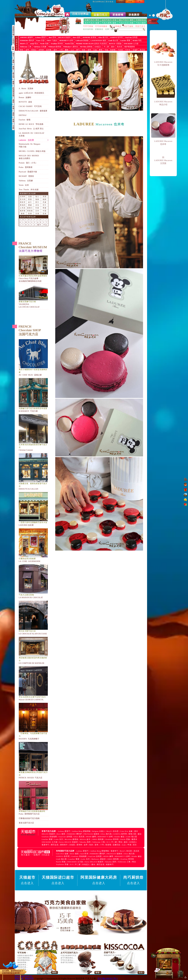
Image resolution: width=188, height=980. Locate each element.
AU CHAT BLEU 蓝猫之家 (34, 358)
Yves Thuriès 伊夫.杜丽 (29, 190)
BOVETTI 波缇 (25, 102)
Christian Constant (34, 433)
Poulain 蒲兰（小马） (28, 163)
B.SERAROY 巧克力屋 (34, 395)
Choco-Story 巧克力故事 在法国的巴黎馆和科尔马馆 (34, 269)
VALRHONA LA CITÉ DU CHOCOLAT (34, 296)
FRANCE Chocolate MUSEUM (33, 247)
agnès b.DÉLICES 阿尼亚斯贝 (31, 93)
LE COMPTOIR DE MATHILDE (34, 651)
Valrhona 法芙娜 (26, 181)
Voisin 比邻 (24, 185)
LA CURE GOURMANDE (34, 545)
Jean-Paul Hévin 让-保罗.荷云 (31, 129)
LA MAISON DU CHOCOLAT (34, 582)
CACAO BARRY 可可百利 (30, 106)
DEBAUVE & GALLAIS (34, 472)
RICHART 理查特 (26, 176)
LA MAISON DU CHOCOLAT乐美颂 (32, 134)
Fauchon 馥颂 (25, 120)
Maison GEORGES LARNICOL (34, 684)
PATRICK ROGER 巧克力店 (34, 760)
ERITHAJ (23, 115)
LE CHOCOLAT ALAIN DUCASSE (34, 618)
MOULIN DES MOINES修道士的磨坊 (29, 157)
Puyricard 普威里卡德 (28, 172)
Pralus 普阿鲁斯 (26, 167)
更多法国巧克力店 (26, 823)
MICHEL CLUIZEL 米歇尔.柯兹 (32, 151)
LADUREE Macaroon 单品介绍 (163, 103)
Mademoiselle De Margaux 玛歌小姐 (30, 145)
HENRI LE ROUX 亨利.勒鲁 (31, 124)
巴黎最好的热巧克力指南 (29, 818)
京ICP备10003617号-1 (108, 978)
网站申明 (29, 978)
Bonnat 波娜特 (25, 97)
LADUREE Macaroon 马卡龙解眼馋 (163, 63)
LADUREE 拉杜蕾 (34, 509)
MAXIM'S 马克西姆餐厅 (34, 721)
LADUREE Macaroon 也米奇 (163, 143)
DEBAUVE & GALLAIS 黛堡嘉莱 (33, 111)
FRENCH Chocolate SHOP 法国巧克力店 (30, 330)
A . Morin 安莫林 (26, 89)
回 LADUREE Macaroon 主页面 (163, 160)
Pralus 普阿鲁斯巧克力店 (34, 798)
